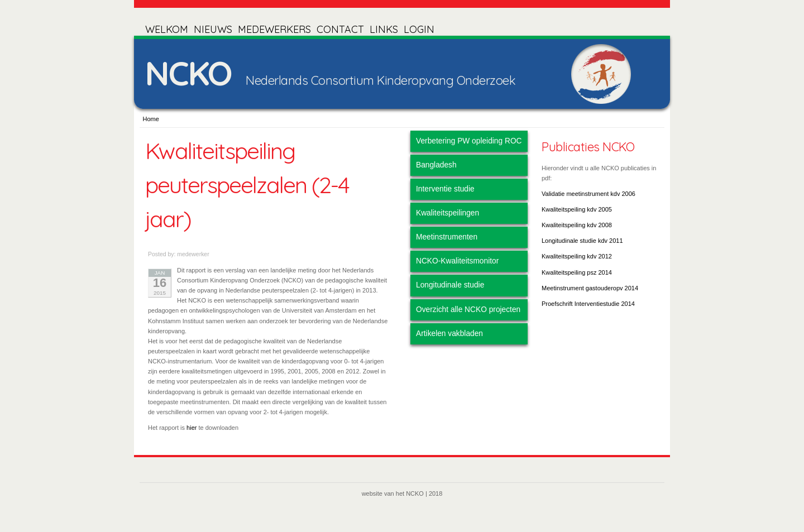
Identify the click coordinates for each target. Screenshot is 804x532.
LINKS (384, 30)
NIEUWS (213, 30)
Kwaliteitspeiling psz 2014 (577, 272)
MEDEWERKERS (274, 30)
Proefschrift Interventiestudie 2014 (588, 304)
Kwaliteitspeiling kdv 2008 (577, 225)
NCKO (188, 73)
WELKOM (167, 30)
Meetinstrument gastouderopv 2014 (590, 288)
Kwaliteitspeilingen (448, 213)
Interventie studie (445, 189)
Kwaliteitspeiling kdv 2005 (577, 209)
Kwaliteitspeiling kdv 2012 (577, 256)
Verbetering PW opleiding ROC (469, 141)
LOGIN (419, 30)
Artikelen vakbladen (449, 334)
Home (151, 119)
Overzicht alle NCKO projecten (468, 310)
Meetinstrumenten (447, 237)
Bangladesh (436, 165)
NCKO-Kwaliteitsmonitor (457, 261)
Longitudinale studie (450, 285)
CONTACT (340, 30)
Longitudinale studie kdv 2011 (582, 241)
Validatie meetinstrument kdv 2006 (588, 194)
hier (192, 428)
